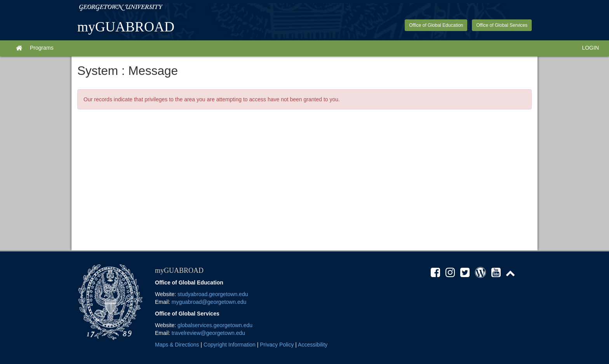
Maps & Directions (177, 345)
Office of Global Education (436, 25)
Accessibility (313, 345)
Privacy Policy (277, 345)
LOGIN (590, 48)
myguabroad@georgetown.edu (209, 302)
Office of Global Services (502, 25)
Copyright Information (230, 345)
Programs (42, 48)
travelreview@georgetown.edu (208, 333)
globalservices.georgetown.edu (215, 325)
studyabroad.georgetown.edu (213, 294)
